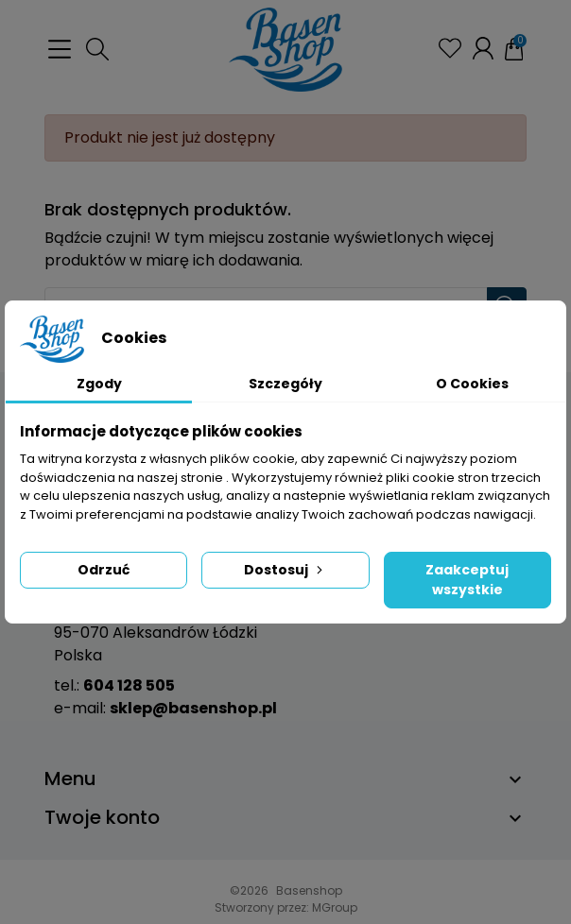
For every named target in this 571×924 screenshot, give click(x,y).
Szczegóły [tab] (285, 384)
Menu (70, 779)
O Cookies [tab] (472, 384)
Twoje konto (102, 817)
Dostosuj (285, 570)
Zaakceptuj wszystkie (467, 580)
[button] (97, 49)
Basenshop (309, 890)
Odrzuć (104, 570)
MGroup (335, 907)
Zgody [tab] (99, 384)
